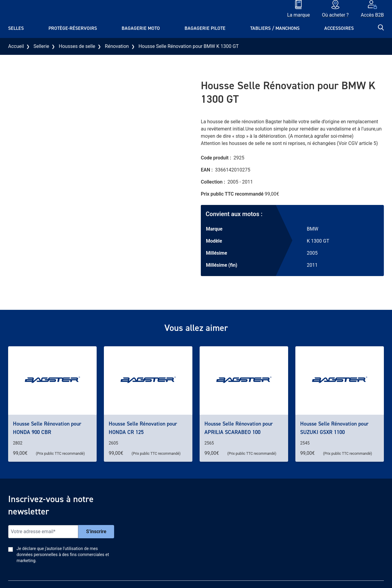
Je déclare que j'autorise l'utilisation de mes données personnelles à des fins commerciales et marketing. (63, 555)
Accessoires (339, 28)
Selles (16, 28)
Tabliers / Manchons (275, 28)
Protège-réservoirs (73, 28)
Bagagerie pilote (205, 28)
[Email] (43, 532)
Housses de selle (77, 46)
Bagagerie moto (141, 28)
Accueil (16, 46)
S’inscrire (96, 531)
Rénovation (117, 46)
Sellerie (41, 46)
